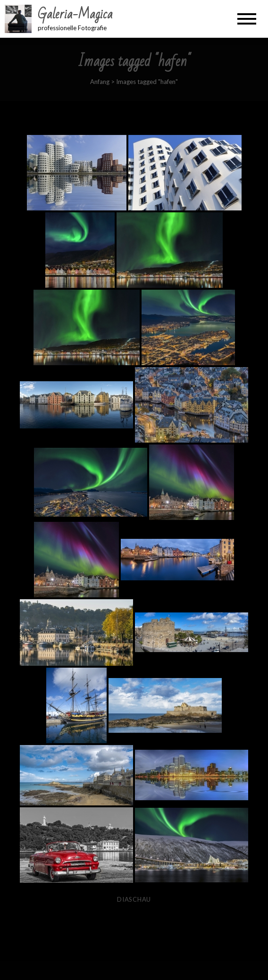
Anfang (100, 82)
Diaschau (134, 899)
